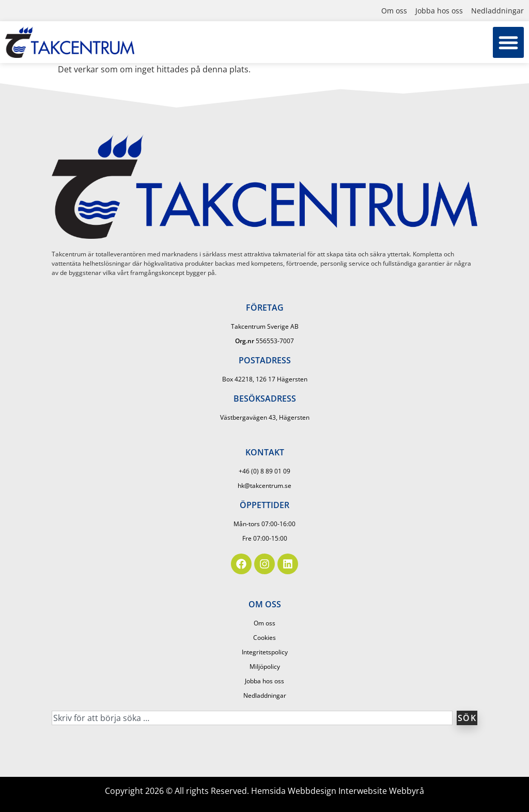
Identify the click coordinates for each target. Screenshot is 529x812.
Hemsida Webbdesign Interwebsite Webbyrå (338, 791)
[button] (508, 42)
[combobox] (252, 718)
